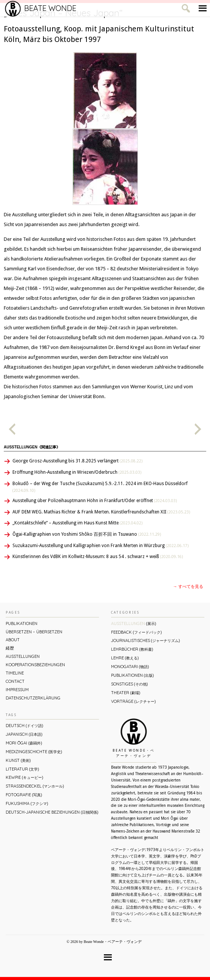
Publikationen (22, 623)
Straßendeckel (35, 786)
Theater (126, 693)
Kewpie (24, 777)
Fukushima (27, 803)
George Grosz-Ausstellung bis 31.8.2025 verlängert (77, 461)
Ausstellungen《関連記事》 (32, 447)
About (13, 640)
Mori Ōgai (24, 743)
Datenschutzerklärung (33, 698)
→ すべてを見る (188, 587)
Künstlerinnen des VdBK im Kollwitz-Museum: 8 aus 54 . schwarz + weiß (98, 557)
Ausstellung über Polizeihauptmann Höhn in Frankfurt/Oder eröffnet (95, 501)
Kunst (18, 760)
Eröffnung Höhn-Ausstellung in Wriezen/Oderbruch (77, 472)
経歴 (10, 648)
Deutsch (24, 726)
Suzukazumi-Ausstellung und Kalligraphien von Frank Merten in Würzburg (100, 546)
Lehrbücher (132, 649)
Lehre (125, 658)
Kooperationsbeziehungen (35, 665)
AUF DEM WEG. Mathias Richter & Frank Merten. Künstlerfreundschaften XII (101, 512)
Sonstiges (129, 684)
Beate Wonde (41, 8)
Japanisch (24, 734)
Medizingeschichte (34, 752)
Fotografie (24, 795)
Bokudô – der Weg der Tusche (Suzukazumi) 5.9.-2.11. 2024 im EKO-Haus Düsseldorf (100, 487)
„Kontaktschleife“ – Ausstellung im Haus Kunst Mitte (77, 523)
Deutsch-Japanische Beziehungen (52, 812)
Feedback (136, 632)
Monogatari (130, 667)
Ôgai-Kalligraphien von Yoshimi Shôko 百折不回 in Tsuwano (87, 534)
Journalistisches (145, 640)
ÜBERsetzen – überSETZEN (34, 632)
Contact (15, 681)
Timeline (15, 673)
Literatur (22, 769)
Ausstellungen (23, 656)
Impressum (17, 690)
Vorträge (133, 701)
